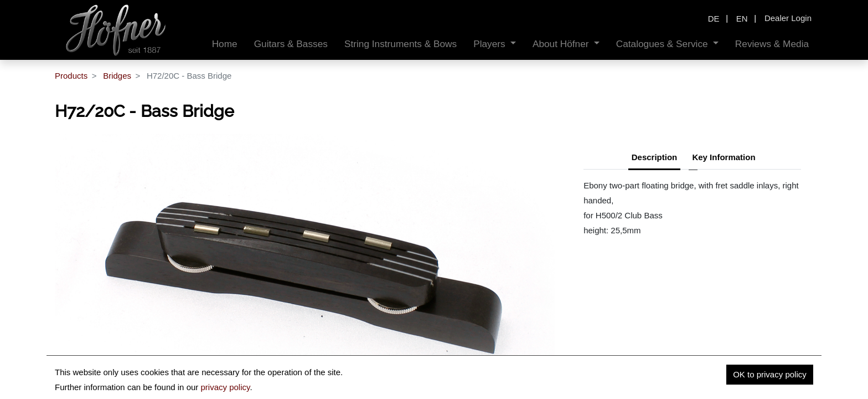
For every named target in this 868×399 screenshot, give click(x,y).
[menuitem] (225, 44)
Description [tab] (655, 157)
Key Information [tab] (724, 157)
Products (71, 76)
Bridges (117, 76)
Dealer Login (788, 18)
